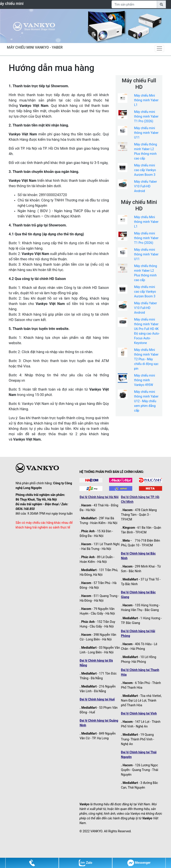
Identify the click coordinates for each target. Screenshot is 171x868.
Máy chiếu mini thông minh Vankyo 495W (145, 380)
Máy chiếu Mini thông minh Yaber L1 (146, 100)
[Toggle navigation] (159, 48)
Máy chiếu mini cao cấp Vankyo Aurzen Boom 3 (145, 170)
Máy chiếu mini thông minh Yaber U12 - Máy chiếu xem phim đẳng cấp (146, 401)
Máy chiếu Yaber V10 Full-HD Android (145, 186)
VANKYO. (97, 831)
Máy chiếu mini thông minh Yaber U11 (146, 133)
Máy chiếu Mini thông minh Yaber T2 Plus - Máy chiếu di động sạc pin (146, 359)
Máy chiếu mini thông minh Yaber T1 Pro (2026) (146, 116)
